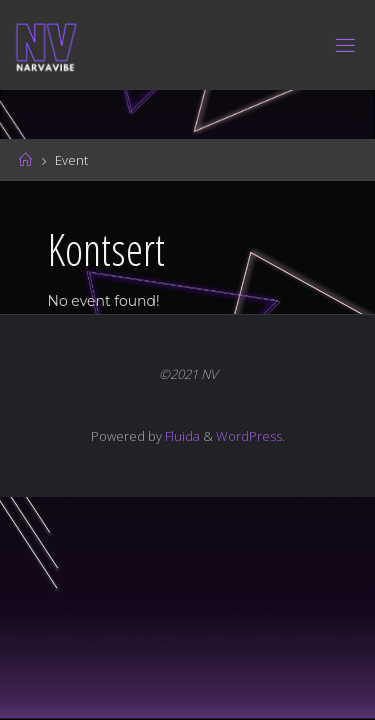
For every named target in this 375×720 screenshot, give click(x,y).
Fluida (181, 436)
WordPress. (250, 436)
